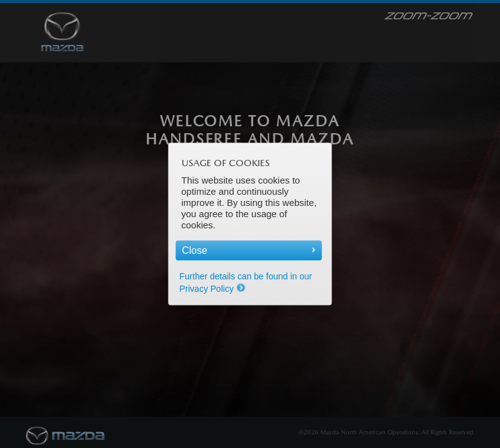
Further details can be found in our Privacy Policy (246, 282)
